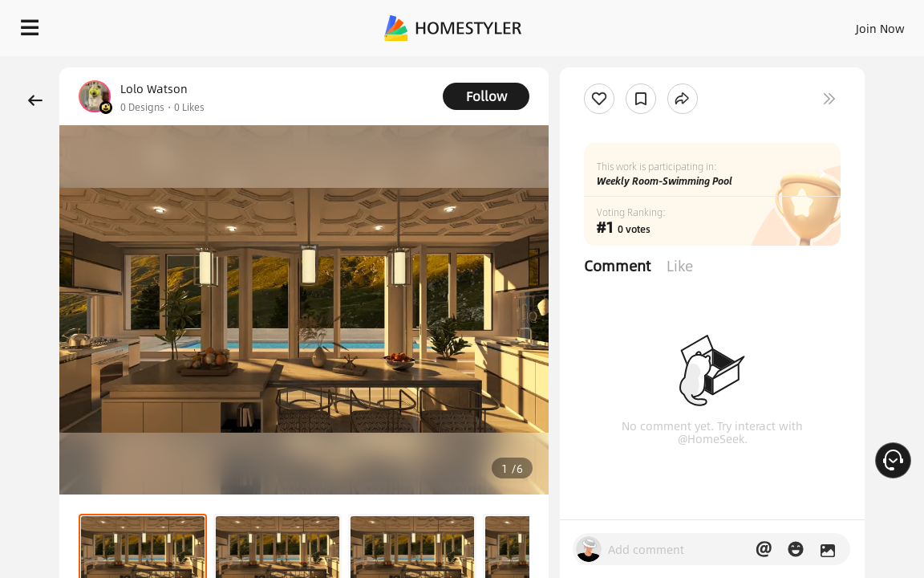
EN (756, 24)
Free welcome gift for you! (616, 64)
